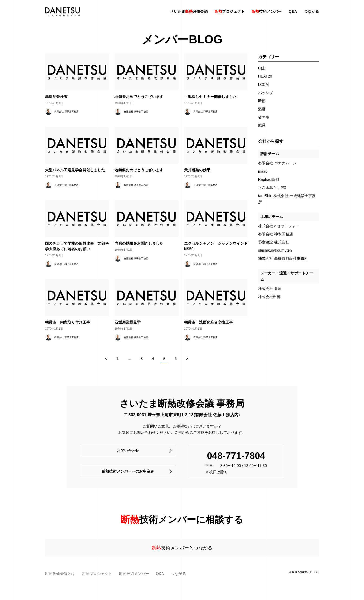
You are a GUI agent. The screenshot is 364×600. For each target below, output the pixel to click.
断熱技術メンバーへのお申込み (128, 471)
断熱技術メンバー (134, 574)
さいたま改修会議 (189, 11)
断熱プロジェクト (97, 574)
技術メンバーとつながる (182, 548)
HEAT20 (265, 76)
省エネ (264, 117)
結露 (262, 125)
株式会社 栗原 (270, 289)
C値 (261, 68)
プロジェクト (230, 11)
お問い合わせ (128, 451)
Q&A (293, 11)
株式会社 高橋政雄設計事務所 (283, 258)
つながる (311, 11)
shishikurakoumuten (275, 250)
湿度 (262, 109)
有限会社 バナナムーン (277, 163)
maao (263, 171)
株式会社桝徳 (269, 297)
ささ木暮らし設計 (273, 188)
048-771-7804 (236, 456)
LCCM (263, 85)
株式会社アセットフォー (279, 226)
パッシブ (266, 93)
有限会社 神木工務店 (276, 234)
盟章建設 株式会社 (274, 242)
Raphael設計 (269, 180)
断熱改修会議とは (60, 574)
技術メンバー (267, 11)
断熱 (262, 101)
